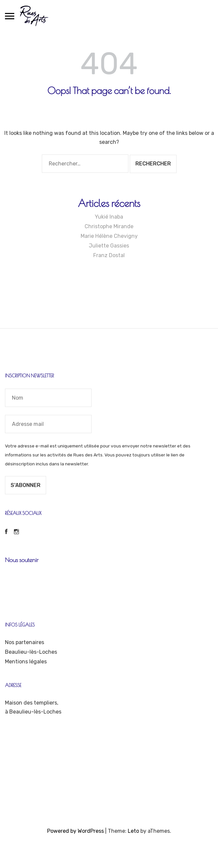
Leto (133, 831)
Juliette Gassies (109, 246)
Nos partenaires (25, 642)
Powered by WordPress (75, 831)
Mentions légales (26, 662)
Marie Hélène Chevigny (109, 236)
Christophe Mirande (109, 226)
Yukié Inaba (109, 217)
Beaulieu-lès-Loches (31, 652)
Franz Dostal (109, 255)
